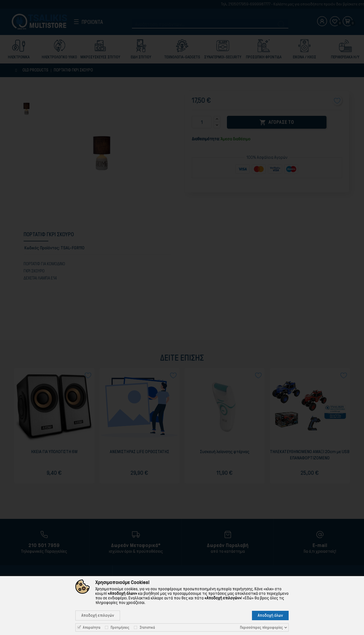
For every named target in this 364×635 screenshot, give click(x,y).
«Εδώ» (248, 598)
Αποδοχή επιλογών (98, 615)
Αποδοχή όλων (270, 615)
